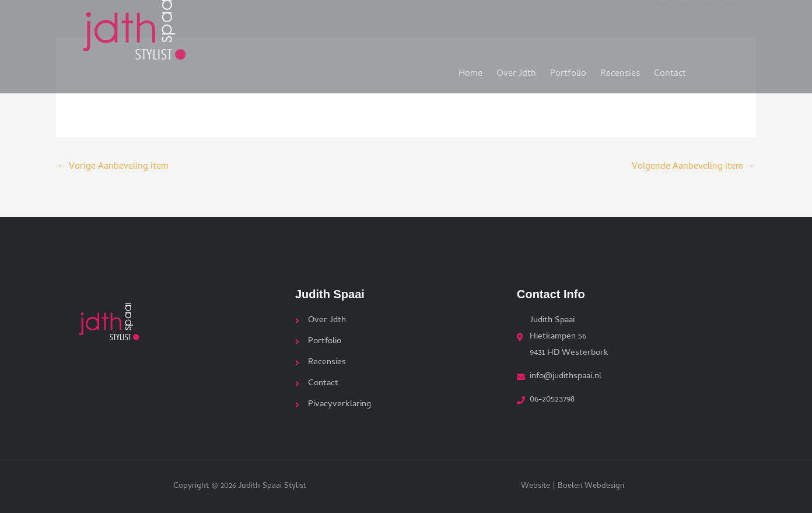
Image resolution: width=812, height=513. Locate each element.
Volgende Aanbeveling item (693, 167)
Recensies (620, 69)
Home (470, 69)
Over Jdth (516, 69)
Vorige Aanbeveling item (113, 167)
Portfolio (568, 69)
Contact (670, 69)
